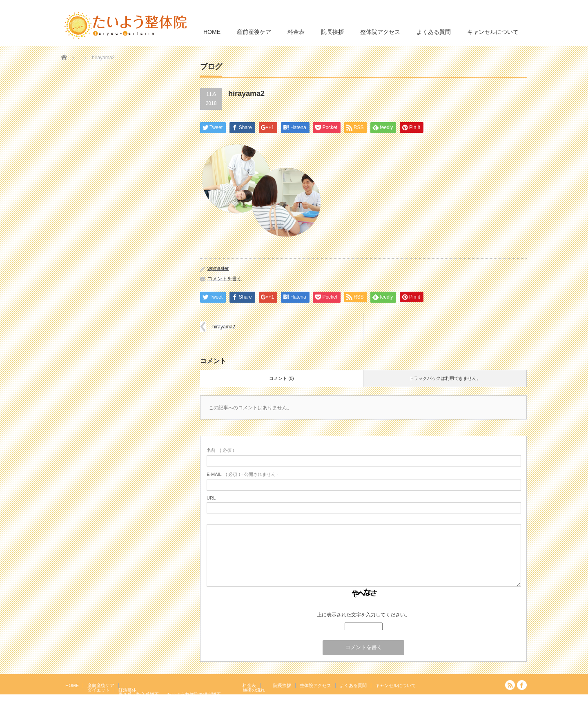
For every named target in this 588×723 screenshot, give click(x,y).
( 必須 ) (220, 450)
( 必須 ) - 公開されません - (243, 474)
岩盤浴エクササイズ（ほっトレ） (201, 699)
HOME (212, 32)
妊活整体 (127, 690)
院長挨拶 (332, 32)
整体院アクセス (380, 32)
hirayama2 (224, 327)
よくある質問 (434, 32)
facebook (522, 685)
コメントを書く (225, 279)
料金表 (296, 32)
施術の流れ (254, 690)
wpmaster (218, 268)
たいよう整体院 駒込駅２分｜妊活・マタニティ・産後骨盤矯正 (456, 717)
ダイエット (99, 690)
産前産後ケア (254, 32)
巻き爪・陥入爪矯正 (139, 694)
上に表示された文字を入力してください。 (363, 615)
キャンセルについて (493, 32)
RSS (510, 685)
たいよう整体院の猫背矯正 (194, 694)
